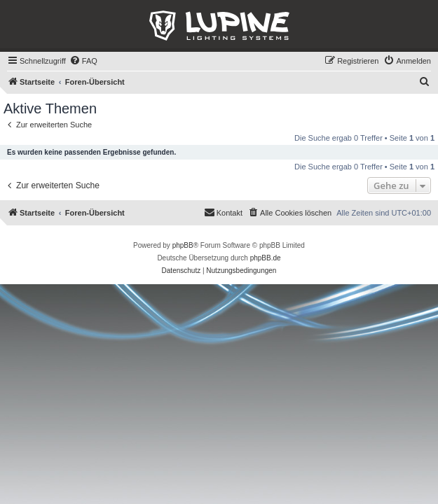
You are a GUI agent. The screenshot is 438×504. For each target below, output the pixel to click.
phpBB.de (266, 258)
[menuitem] (83, 61)
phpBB (183, 245)
